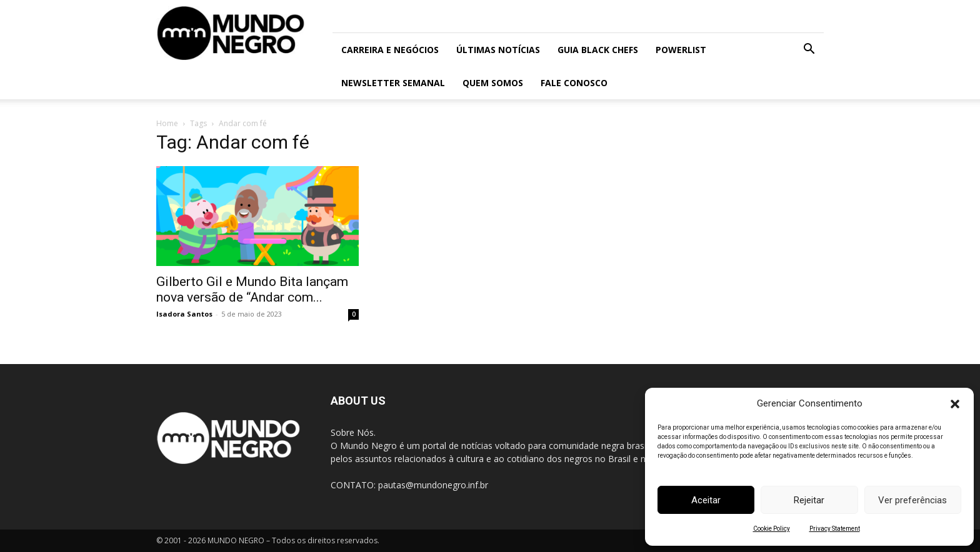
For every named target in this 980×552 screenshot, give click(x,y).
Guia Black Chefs (598, 50)
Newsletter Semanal (393, 83)
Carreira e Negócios (390, 50)
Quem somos (493, 83)
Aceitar (706, 500)
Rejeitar (809, 500)
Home (167, 123)
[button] (955, 404)
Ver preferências (912, 500)
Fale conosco (574, 83)
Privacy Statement (835, 529)
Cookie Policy (772, 529)
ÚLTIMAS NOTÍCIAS (498, 50)
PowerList (681, 50)
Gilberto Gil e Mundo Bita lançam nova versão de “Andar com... (252, 289)
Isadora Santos (184, 314)
